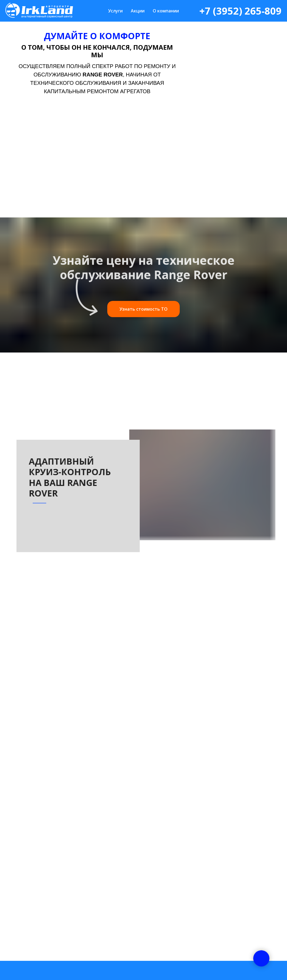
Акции (138, 11)
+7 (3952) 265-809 (240, 11)
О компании (166, 11)
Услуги (115, 11)
